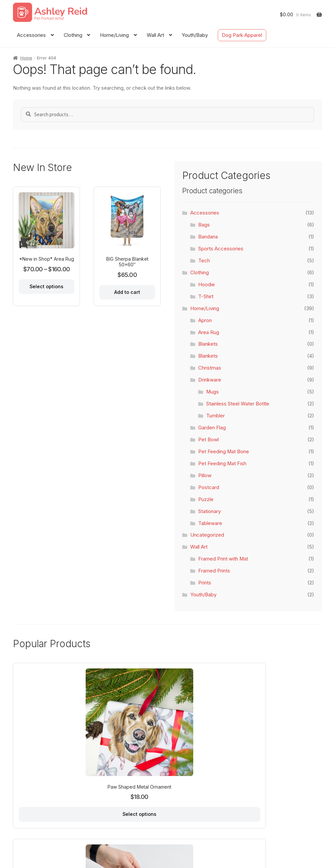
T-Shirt (206, 297)
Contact (63, 833)
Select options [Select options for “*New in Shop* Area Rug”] (46, 285)
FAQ (83, 833)
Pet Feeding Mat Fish (222, 464)
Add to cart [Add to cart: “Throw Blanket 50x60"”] (207, 763)
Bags (204, 225)
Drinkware (210, 380)
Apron (205, 320)
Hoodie (207, 285)
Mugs (212, 392)
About (40, 833)
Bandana (208, 237)
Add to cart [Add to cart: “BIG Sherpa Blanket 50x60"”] (127, 291)
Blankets (208, 344)
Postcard (209, 487)
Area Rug (209, 332)
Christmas (210, 368)
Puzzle (206, 499)
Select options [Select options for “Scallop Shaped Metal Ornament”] (287, 768)
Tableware (210, 523)
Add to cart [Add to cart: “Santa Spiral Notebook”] (127, 763)
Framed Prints (214, 571)
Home (26, 58)
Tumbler (215, 416)
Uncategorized (207, 535)
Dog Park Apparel (242, 35)
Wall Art (155, 35)
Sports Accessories (221, 249)
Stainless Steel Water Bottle (238, 404)
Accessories (31, 35)
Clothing (73, 35)
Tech (204, 261)
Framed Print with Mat (223, 559)
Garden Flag (212, 428)
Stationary (209, 511)
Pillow (205, 476)
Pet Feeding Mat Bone (224, 452)
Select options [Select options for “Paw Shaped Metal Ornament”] (47, 768)
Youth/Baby (195, 35)
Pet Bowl (209, 440)
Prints (205, 583)
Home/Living (114, 35)
